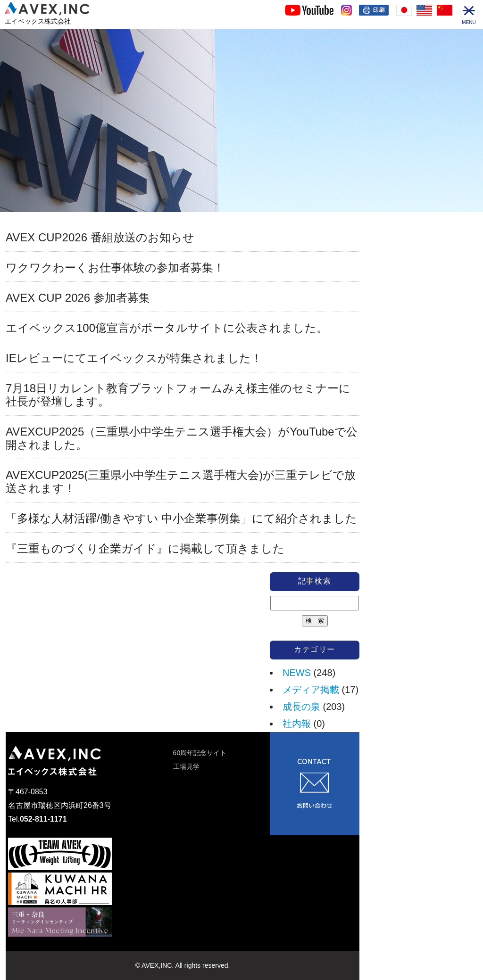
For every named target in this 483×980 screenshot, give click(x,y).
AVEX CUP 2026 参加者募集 (78, 298)
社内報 (297, 724)
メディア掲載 (311, 690)
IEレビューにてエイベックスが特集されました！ (134, 358)
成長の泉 (301, 707)
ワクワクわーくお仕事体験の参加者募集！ (115, 268)
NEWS (297, 673)
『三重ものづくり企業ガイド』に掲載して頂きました (145, 548)
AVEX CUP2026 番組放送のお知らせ (100, 237)
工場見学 (186, 766)
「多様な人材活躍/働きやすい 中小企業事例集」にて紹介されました (181, 518)
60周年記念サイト (200, 753)
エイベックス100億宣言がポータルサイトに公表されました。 (167, 328)
